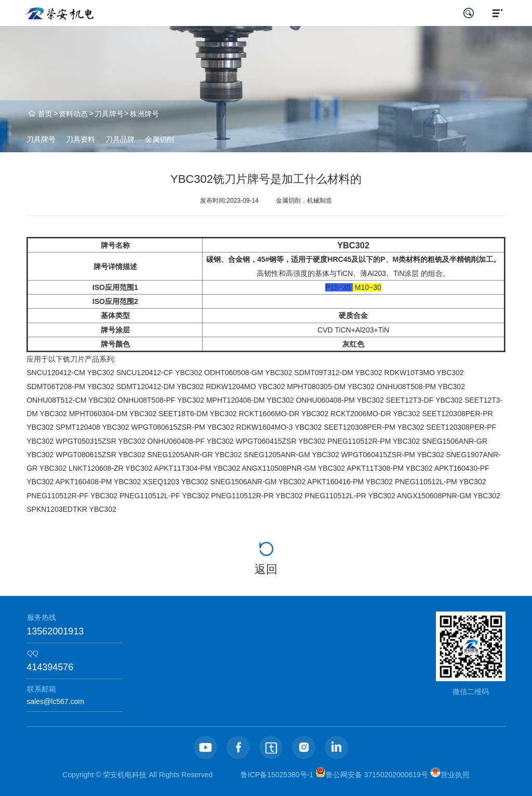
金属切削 (159, 139)
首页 (45, 114)
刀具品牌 (120, 139)
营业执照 (450, 775)
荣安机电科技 (125, 775)
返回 (266, 569)
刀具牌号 (109, 114)
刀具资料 (81, 139)
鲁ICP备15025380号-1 (277, 775)
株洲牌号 (144, 114)
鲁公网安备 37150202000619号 (372, 775)
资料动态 (73, 114)
